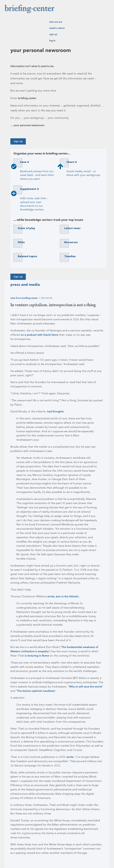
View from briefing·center (24, 298)
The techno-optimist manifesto (36, 691)
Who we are (56, 22)
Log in (52, 41)
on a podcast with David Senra (39, 335)
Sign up (53, 34)
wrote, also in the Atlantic (63, 597)
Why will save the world (85, 687)
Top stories (47, 298)
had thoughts (55, 412)
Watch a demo (57, 28)
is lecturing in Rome (37, 656)
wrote (70, 757)
